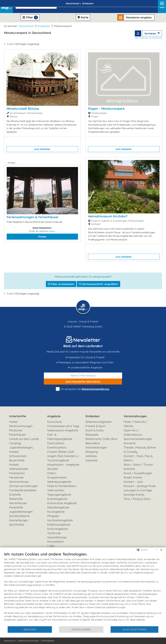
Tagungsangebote (59, 495)
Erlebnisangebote (59, 525)
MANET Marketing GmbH (88, 327)
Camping (15, 443)
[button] (35, 5)
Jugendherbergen (21, 512)
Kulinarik (129, 469)
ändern (52, 231)
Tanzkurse (54, 533)
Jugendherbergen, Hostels (21, 450)
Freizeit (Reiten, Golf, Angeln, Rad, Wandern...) (63, 454)
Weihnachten (56, 490)
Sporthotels (17, 525)
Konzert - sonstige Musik (140, 486)
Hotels (13, 422)
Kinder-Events (133, 477)
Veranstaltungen (135, 416)
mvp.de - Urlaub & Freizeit (83, 321)
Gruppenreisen (57, 477)
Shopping (92, 452)
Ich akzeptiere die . (83, 389)
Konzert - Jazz (133, 482)
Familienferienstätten (23, 490)
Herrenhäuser (18, 503)
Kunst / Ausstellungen (138, 473)
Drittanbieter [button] (48, 641)
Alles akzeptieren (135, 629)
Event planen (56, 443)
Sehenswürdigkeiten (99, 422)
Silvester (53, 469)
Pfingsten (53, 516)
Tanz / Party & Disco (137, 499)
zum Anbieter (42, 149)
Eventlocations (57, 447)
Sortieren (151, 33)
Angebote (54, 416)
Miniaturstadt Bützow (23, 109)
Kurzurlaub (55, 422)
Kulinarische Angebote (62, 503)
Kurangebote (56, 512)
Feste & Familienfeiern (62, 486)
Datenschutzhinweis (28, 641)
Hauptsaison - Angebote (63, 465)
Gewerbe (91, 460)
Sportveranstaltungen (138, 439)
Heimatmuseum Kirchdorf (108, 216)
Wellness (91, 456)
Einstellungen (81, 629)
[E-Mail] (83, 376)
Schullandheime (19, 516)
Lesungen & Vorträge (138, 490)
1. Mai (51, 546)
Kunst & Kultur (95, 430)
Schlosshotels (18, 456)
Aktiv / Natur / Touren (138, 465)
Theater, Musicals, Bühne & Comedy (140, 450)
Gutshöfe (15, 495)
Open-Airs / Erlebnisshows (133, 432)
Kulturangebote (58, 529)
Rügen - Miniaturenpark (106, 109)
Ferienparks (17, 473)
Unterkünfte (18, 416)
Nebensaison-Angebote (63, 430)
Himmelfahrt (55, 542)
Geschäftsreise (57, 537)
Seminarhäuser (19, 482)
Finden (42, 237)
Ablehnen (30, 629)
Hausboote (16, 477)
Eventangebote (57, 499)
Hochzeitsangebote (60, 520)
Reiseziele (92, 435)
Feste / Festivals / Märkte (135, 424)
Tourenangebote (58, 460)
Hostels (14, 465)
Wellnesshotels (19, 469)
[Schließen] (161, 550)
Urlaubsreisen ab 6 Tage (63, 426)
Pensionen (16, 430)
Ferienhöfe (16, 507)
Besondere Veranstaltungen (96, 445)
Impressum (10, 641)
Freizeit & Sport (96, 426)
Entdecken (44, 26)
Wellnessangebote (59, 482)
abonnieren (83, 382)
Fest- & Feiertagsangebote (60, 437)
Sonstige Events (134, 495)
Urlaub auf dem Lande (24, 439)
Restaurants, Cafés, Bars (101, 439)
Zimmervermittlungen (23, 486)
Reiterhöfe (16, 499)
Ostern (52, 473)
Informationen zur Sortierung (148, 38)
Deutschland (26, 26)
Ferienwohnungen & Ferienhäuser (33, 217)
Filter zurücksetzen (61, 284)
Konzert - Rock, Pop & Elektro (138, 458)
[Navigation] (161, 7)
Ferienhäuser (18, 435)
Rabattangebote (58, 507)
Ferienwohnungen (21, 426)
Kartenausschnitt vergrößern (99, 284)
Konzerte (130, 443)
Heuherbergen (19, 520)
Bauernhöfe (17, 460)
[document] (83, 589)
